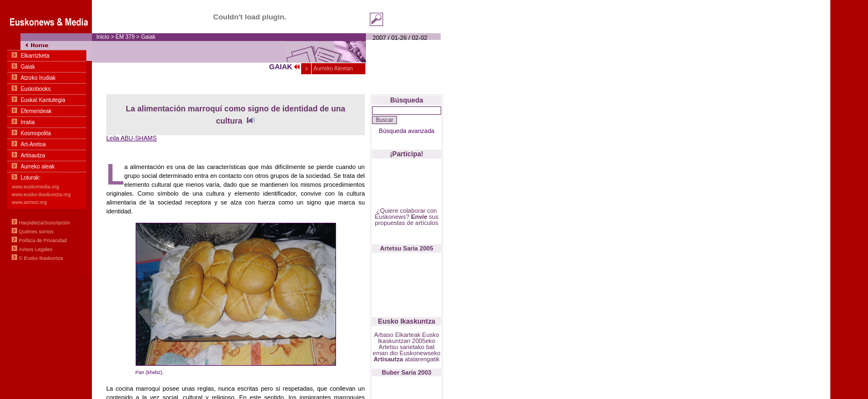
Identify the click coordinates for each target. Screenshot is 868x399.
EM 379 (126, 37)
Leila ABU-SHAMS (131, 138)
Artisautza (388, 359)
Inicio (103, 37)
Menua (46, 139)
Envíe (419, 217)
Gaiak (148, 37)
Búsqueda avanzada (406, 131)
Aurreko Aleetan (332, 68)
